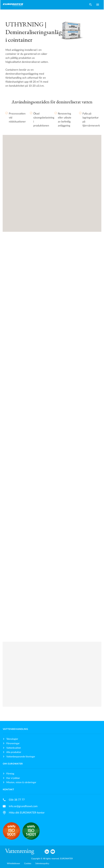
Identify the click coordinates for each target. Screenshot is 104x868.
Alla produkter (14, 752)
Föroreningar (13, 743)
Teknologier (12, 739)
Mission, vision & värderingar (21, 782)
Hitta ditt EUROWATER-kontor (27, 813)
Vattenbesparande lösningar (21, 757)
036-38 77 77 (17, 800)
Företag (10, 774)
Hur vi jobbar (13, 778)
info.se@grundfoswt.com (23, 806)
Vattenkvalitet (14, 748)
